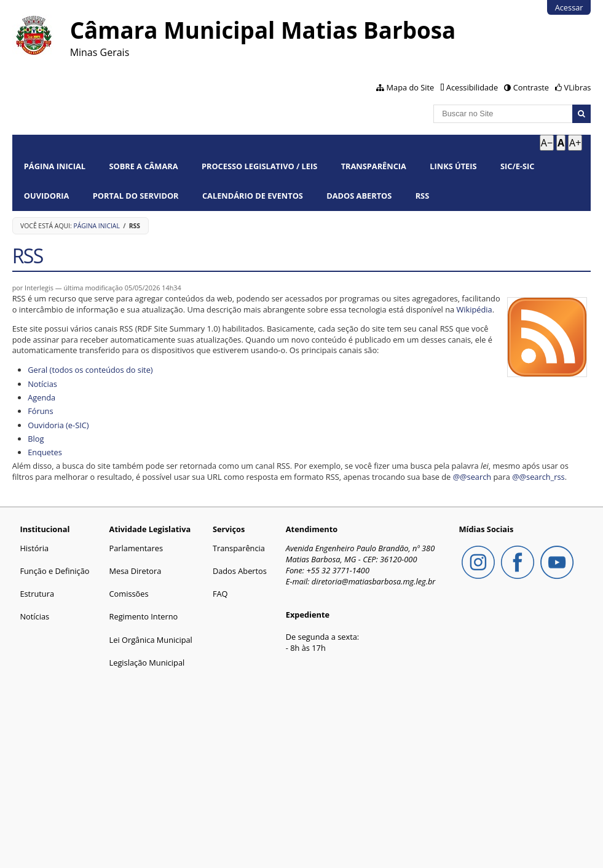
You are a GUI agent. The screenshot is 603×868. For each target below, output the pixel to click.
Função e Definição (54, 571)
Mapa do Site (411, 87)
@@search (472, 477)
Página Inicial (55, 166)
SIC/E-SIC (517, 166)
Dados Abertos (359, 196)
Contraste (531, 87)
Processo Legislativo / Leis (259, 166)
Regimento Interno (144, 616)
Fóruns (40, 411)
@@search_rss (538, 477)
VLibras (578, 87)
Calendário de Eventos (253, 196)
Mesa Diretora (136, 571)
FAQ (220, 594)
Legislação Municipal (147, 663)
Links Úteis (453, 166)
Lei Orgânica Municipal (151, 640)
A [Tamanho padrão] (561, 143)
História (34, 548)
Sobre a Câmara (143, 166)
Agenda (41, 397)
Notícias (42, 384)
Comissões (129, 594)
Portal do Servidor (136, 196)
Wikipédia (474, 309)
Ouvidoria (47, 196)
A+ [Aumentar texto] (575, 143)
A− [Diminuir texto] (547, 143)
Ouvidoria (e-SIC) (58, 425)
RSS (423, 196)
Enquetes (45, 452)
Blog (36, 439)
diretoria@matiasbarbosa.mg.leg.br (374, 581)
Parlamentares (136, 548)
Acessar (569, 7)
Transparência (374, 166)
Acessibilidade (472, 87)
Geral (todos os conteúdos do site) (90, 370)
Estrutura (37, 594)
